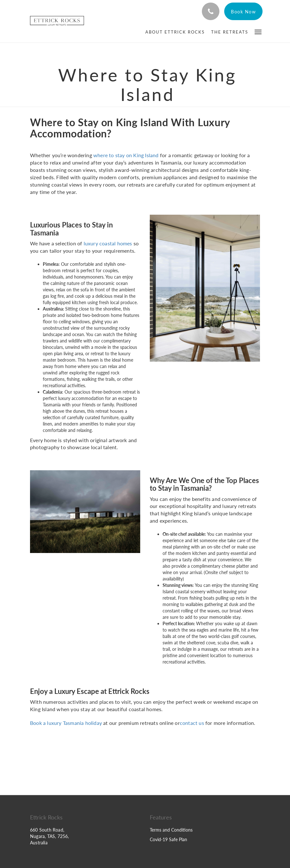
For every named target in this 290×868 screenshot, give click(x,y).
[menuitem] (175, 32)
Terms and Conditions (171, 830)
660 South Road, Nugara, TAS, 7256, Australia (50, 836)
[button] (258, 31)
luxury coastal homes (108, 243)
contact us (192, 723)
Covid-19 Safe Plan (168, 839)
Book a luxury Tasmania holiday (66, 723)
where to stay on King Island (126, 155)
